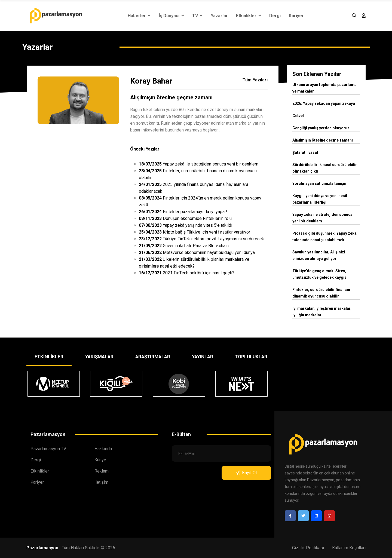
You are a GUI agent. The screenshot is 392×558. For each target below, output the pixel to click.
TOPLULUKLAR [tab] (251, 357)
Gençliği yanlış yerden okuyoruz (321, 128)
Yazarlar (219, 16)
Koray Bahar (151, 81)
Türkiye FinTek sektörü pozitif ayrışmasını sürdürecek (201, 239)
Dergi (275, 16)
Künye (100, 460)
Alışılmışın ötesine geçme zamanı (171, 97)
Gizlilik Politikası (308, 548)
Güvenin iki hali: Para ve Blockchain (184, 246)
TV (197, 16)
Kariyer (296, 16)
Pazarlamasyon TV (48, 449)
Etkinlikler (249, 16)
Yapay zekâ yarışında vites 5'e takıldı (186, 225)
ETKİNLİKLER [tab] (49, 357)
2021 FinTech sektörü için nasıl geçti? (187, 273)
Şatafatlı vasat (305, 152)
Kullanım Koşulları (349, 548)
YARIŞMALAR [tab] (99, 357)
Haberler (139, 16)
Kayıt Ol (246, 473)
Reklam (102, 471)
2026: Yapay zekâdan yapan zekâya (324, 103)
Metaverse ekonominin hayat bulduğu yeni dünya (197, 252)
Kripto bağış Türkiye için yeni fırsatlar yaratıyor (195, 232)
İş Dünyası (171, 16)
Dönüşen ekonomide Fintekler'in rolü (185, 218)
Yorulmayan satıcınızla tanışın (319, 183)
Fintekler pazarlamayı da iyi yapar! (183, 212)
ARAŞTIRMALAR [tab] (153, 357)
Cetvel (298, 116)
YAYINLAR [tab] (203, 357)
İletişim (101, 482)
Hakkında (103, 449)
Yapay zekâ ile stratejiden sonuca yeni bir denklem (199, 164)
